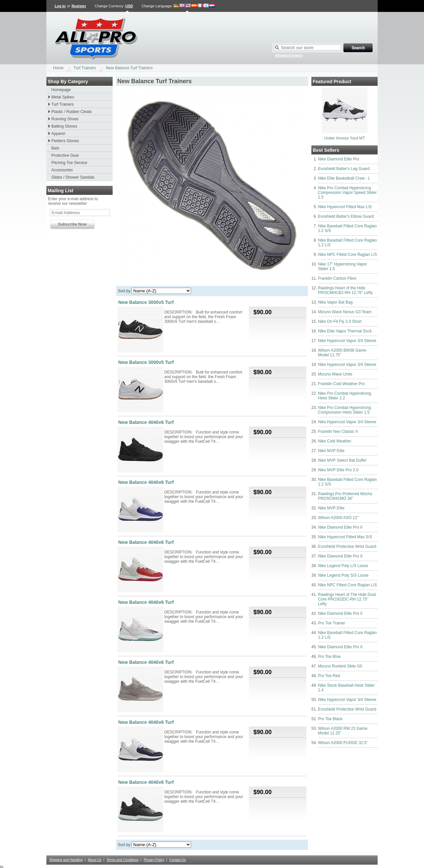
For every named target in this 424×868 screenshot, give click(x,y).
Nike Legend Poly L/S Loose (343, 566)
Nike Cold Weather (335, 441)
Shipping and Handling (66, 860)
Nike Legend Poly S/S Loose (343, 575)
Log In (60, 6)
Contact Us (177, 860)
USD (129, 6)
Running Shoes (65, 119)
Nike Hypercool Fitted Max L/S (345, 207)
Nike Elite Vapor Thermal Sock (345, 331)
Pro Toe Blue (329, 657)
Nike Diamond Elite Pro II (340, 527)
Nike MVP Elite (331, 451)
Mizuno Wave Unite (335, 374)
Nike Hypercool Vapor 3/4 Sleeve (347, 341)
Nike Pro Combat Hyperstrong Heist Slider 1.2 (344, 396)
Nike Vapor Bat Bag (335, 302)
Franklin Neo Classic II (338, 432)
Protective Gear (65, 155)
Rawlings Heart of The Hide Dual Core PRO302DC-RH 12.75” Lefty (347, 599)
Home (58, 68)
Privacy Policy (154, 860)
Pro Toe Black (330, 719)
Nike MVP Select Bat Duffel (342, 460)
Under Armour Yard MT (345, 138)
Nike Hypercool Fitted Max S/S (345, 537)
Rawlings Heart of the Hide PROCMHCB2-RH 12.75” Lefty (345, 290)
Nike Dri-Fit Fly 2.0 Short (340, 321)
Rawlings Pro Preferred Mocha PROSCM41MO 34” (345, 496)
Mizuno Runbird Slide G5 (340, 666)
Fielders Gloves (65, 141)
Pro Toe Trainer (332, 623)
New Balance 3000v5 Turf (146, 302)
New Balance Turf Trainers (129, 68)
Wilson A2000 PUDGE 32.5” (343, 743)
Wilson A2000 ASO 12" (338, 518)
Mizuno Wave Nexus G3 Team (345, 312)
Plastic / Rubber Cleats (72, 112)
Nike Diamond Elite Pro (339, 159)
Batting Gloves (64, 126)
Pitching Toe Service (69, 163)
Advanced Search (289, 56)
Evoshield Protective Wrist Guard (347, 547)
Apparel (58, 134)
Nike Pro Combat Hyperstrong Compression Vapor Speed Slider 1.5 (347, 193)
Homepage (61, 90)
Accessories (62, 170)
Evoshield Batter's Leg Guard (344, 169)
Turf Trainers (85, 68)
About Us (95, 860)
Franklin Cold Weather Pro (341, 384)
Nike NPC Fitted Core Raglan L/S (347, 255)
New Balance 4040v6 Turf (146, 422)
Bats (55, 148)
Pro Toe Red (329, 676)
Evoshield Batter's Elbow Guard (346, 216)
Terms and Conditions (123, 860)
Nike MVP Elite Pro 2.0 (338, 470)
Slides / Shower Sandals (73, 177)
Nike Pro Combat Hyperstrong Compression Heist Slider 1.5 (344, 410)
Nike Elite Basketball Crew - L (344, 178)
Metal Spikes (63, 97)
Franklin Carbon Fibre (337, 278)
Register (79, 6)
